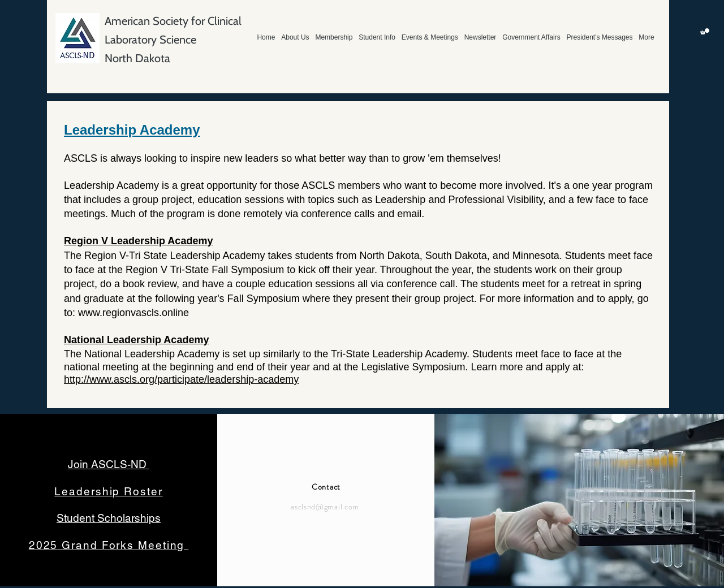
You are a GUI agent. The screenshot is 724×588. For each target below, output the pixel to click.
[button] (705, 31)
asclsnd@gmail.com (325, 507)
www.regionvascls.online (133, 313)
